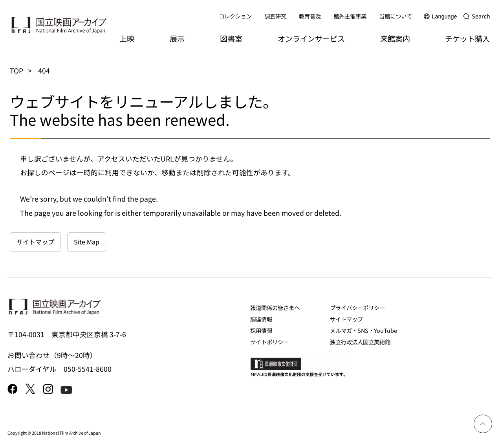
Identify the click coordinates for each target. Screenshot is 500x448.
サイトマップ (35, 242)
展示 (177, 39)
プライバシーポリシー (357, 308)
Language (445, 17)
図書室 (231, 39)
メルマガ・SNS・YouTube (364, 330)
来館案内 (395, 39)
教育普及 (310, 16)
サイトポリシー (269, 342)
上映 (127, 39)
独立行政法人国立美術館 (360, 342)
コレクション (235, 16)
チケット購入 (467, 39)
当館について (396, 16)
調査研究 (275, 16)
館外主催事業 (350, 16)
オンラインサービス (311, 39)
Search (481, 16)
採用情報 (261, 330)
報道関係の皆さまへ (275, 308)
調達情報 (261, 319)
